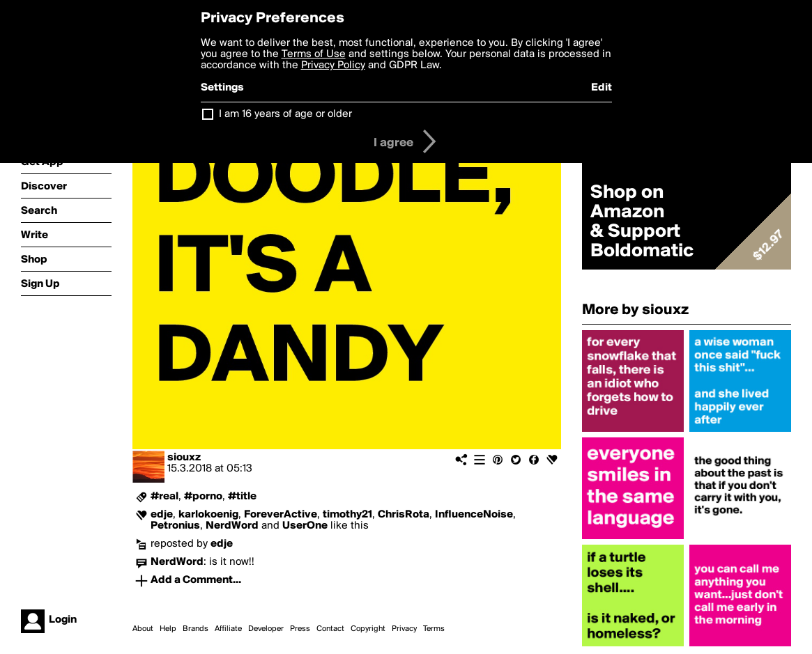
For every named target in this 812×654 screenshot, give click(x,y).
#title (242, 497)
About (143, 629)
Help (168, 629)
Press (300, 629)
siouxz (184, 458)
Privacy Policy (333, 65)
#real (164, 497)
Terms (434, 629)
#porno (203, 497)
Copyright (368, 629)
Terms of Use (314, 54)
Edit (602, 88)
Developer (266, 629)
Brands (196, 629)
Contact (330, 629)
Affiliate (228, 629)
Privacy (404, 629)
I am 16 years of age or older (285, 114)
